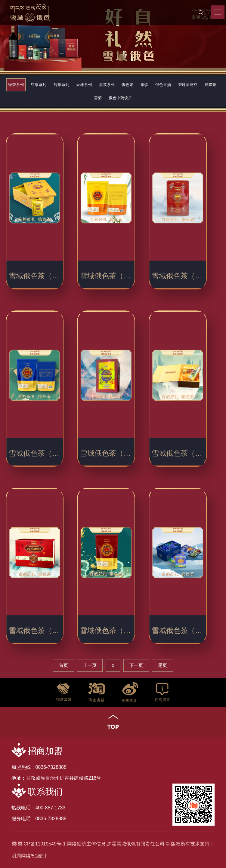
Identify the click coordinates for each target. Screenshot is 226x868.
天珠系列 (84, 85)
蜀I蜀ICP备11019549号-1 (39, 844)
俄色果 (127, 85)
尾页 (163, 665)
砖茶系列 (61, 85)
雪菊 (98, 98)
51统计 (39, 856)
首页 (63, 665)
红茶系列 (39, 85)
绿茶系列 (16, 85)
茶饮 (144, 85)
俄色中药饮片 (120, 98)
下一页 (136, 665)
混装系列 (107, 85)
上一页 (90, 665)
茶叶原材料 (188, 85)
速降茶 (211, 85)
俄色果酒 (163, 85)
